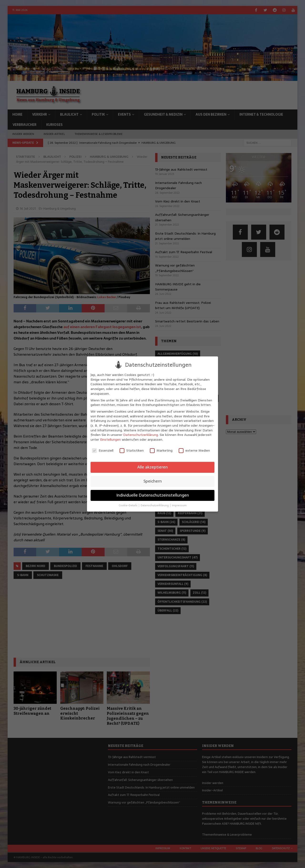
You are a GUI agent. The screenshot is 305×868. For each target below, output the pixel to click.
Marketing (161, 451)
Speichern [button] (153, 481)
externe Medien (194, 451)
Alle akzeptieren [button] (152, 467)
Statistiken (132, 451)
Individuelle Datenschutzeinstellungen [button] (153, 495)
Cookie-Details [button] (128, 506)
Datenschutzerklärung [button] (155, 506)
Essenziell (103, 451)
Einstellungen (110, 439)
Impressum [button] (179, 506)
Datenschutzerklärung (141, 435)
